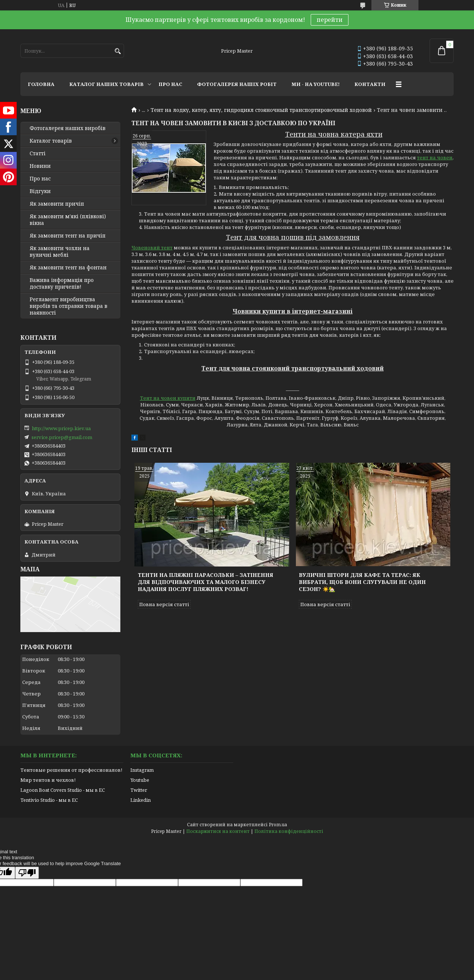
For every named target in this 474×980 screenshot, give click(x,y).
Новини (40, 166)
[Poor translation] (27, 873)
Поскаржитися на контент (218, 831)
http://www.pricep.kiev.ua (61, 428)
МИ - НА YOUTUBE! (316, 84)
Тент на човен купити (168, 398)
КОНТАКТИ (370, 84)
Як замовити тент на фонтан (68, 268)
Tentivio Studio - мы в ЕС (49, 800)
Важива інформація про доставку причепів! (62, 283)
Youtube (140, 780)
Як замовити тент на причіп (68, 236)
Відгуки (40, 191)
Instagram (142, 770)
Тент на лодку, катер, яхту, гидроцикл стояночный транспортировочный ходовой (261, 110)
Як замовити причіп (57, 204)
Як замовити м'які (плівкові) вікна (68, 220)
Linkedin (141, 800)
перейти (330, 20)
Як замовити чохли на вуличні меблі (60, 252)
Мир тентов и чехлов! (48, 780)
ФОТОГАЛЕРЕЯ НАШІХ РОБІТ (237, 84)
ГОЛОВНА (41, 84)
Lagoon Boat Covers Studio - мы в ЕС (63, 790)
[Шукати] (118, 51)
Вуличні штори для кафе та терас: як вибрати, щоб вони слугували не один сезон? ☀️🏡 (362, 582)
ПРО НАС (170, 84)
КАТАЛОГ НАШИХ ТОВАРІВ (106, 84)
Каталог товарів (51, 141)
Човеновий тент (152, 248)
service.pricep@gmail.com (62, 437)
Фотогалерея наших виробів (68, 128)
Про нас (40, 179)
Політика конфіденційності (289, 831)
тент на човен (435, 157)
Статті (38, 153)
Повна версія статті (164, 604)
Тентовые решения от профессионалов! (71, 770)
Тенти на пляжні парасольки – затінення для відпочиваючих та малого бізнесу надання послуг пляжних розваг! (206, 582)
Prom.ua (278, 825)
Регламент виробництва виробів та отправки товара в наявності (69, 306)
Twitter (139, 790)
